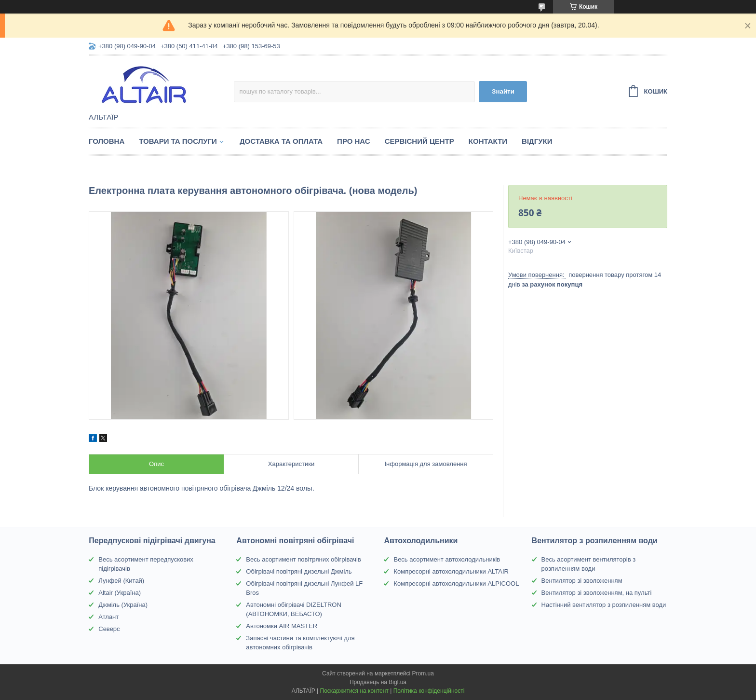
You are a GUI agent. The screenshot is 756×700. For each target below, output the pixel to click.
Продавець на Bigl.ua (378, 682)
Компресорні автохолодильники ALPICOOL (456, 583)
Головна (107, 141)
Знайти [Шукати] (503, 91)
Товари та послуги (178, 141)
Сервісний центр (419, 141)
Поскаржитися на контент (354, 691)
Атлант (108, 617)
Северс (109, 629)
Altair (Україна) (120, 593)
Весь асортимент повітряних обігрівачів (303, 559)
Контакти (488, 141)
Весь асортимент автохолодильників (447, 559)
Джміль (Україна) (123, 605)
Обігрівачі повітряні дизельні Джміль (299, 571)
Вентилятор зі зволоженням (582, 581)
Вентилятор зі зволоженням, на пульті (597, 593)
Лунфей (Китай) (121, 581)
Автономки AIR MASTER (282, 626)
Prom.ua (423, 673)
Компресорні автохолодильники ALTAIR (451, 571)
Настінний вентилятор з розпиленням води (604, 605)
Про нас (354, 141)
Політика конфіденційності (429, 691)
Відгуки (537, 141)
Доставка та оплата (281, 141)
